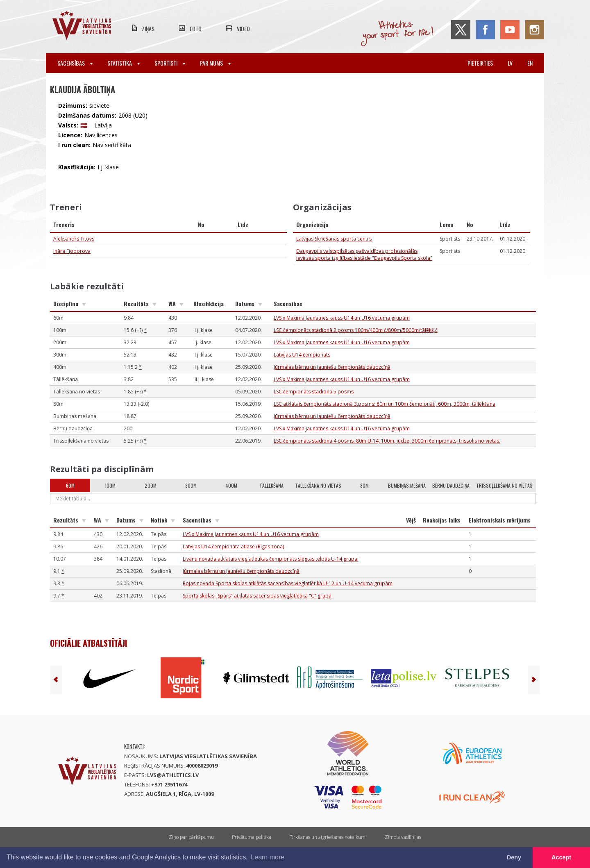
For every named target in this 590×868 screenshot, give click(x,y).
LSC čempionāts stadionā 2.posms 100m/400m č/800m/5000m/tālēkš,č (356, 330)
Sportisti (170, 63)
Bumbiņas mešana (407, 485)
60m (70, 485)
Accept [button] (561, 857)
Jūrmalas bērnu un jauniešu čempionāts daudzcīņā (332, 367)
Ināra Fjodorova (72, 251)
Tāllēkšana (271, 485)
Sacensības (75, 63)
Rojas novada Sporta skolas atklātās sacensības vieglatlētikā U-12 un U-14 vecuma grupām (288, 583)
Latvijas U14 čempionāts (302, 355)
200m (151, 485)
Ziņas (148, 28)
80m (364, 485)
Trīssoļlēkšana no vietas (504, 485)
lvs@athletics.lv (173, 775)
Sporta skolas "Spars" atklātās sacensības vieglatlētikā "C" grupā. (258, 596)
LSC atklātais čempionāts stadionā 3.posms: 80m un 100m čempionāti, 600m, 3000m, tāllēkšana (385, 404)
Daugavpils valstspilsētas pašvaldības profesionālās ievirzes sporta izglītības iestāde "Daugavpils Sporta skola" (364, 254)
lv (510, 63)
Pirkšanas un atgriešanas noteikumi (328, 837)
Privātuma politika (252, 837)
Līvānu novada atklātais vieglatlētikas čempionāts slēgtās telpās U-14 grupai (271, 559)
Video (243, 28)
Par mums (215, 63)
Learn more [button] (268, 857)
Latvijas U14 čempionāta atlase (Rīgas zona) (233, 546)
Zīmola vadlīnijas (403, 837)
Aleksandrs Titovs (74, 239)
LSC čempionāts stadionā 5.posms (314, 392)
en (530, 63)
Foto (196, 28)
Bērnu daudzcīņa (451, 485)
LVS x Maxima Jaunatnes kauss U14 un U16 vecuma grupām (342, 318)
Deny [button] (514, 857)
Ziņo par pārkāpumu (191, 837)
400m (231, 485)
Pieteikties (480, 63)
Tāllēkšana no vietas (318, 485)
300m (191, 485)
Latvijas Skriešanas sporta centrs (334, 239)
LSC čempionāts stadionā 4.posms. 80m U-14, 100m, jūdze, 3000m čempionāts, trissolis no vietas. (387, 441)
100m (110, 485)
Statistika (124, 63)
